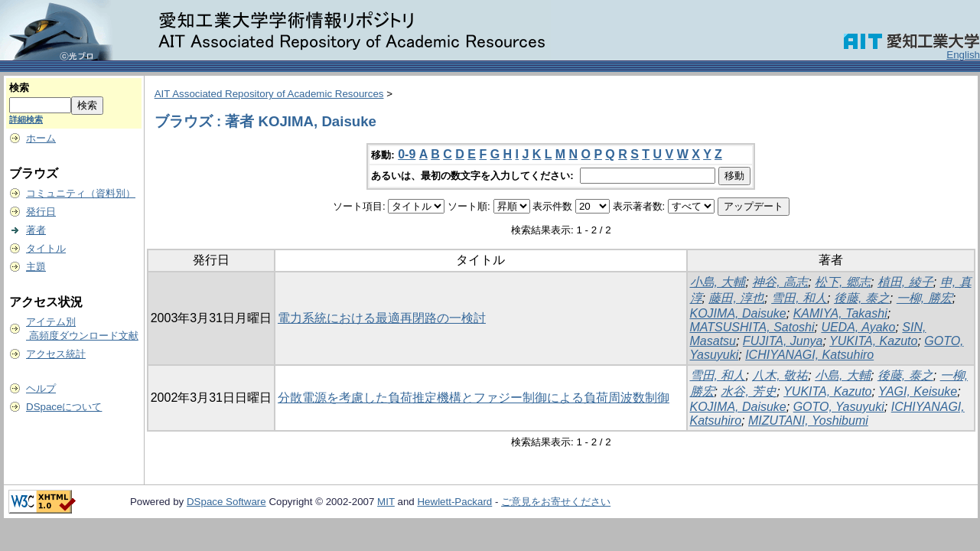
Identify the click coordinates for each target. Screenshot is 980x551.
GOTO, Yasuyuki (839, 407)
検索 (19, 88)
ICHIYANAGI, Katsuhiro (809, 355)
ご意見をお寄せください (556, 502)
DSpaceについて (64, 407)
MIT (386, 502)
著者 (36, 230)
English (963, 55)
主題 (36, 267)
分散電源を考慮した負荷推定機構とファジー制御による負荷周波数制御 (474, 398)
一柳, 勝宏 (925, 298)
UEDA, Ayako (858, 327)
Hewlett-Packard (454, 502)
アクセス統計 (56, 354)
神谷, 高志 (780, 282)
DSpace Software (226, 502)
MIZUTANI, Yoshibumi (808, 421)
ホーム (41, 138)
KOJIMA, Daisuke (738, 313)
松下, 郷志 (843, 282)
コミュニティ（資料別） (81, 193)
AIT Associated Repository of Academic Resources (269, 94)
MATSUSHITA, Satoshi (752, 327)
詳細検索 (26, 119)
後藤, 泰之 (862, 298)
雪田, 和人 (799, 298)
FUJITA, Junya (783, 341)
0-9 (407, 154)
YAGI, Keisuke (918, 391)
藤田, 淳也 (736, 298)
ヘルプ (41, 388)
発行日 (41, 212)
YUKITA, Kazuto (873, 341)
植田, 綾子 (905, 282)
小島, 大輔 (718, 282)
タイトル (46, 248)
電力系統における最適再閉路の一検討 (382, 318)
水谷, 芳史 (749, 391)
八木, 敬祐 (780, 375)
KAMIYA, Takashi (840, 313)
